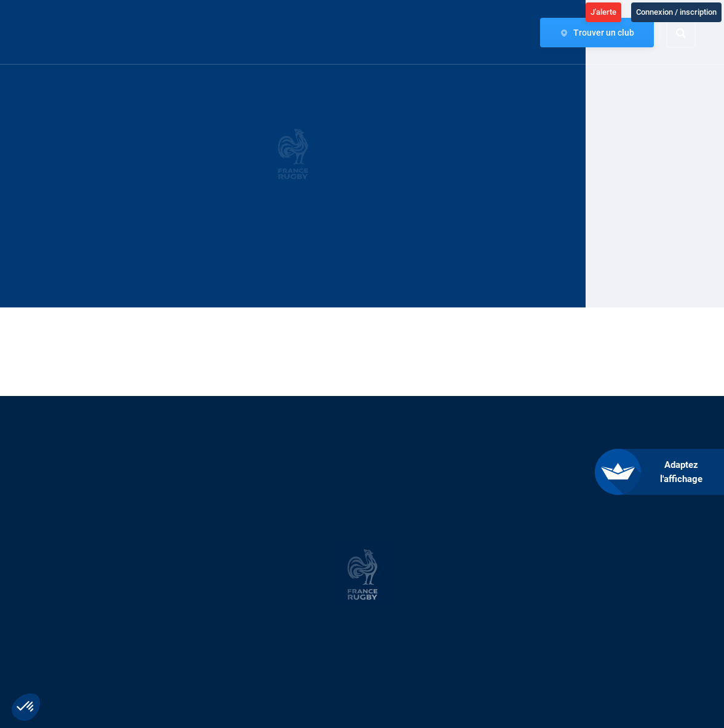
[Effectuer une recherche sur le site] (691, 33)
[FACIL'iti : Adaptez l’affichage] (669, 472)
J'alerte (603, 12)
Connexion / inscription (676, 12)
